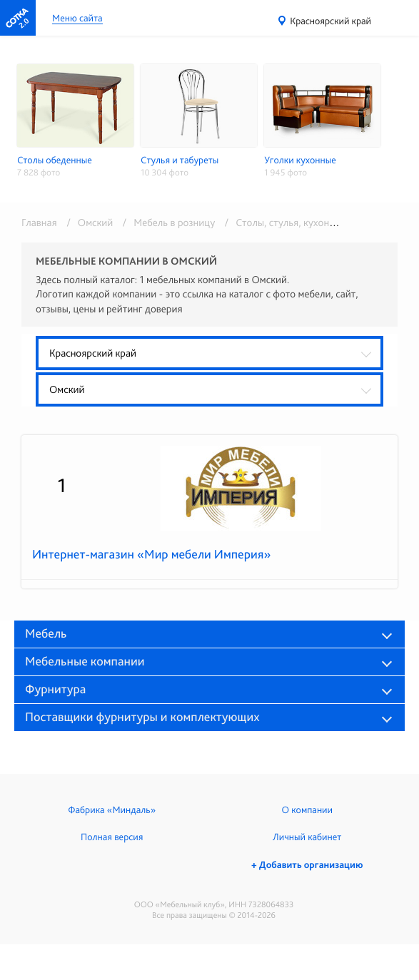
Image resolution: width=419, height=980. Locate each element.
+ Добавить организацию (307, 865)
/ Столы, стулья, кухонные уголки (299, 223)
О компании (307, 810)
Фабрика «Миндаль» (112, 810)
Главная (39, 223)
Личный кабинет (307, 837)
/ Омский (87, 223)
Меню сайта (77, 19)
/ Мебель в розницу (167, 223)
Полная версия (112, 837)
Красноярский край (330, 21)
